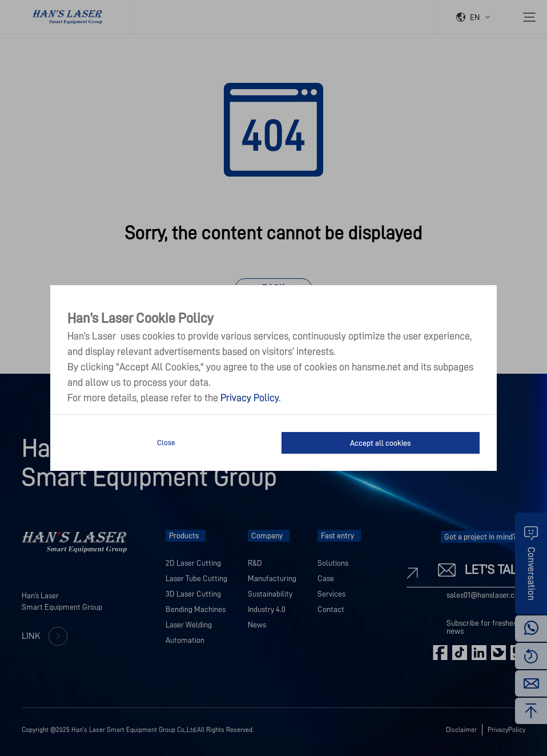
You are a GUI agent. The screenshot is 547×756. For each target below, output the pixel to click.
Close (166, 443)
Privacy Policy (250, 398)
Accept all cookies (380, 443)
